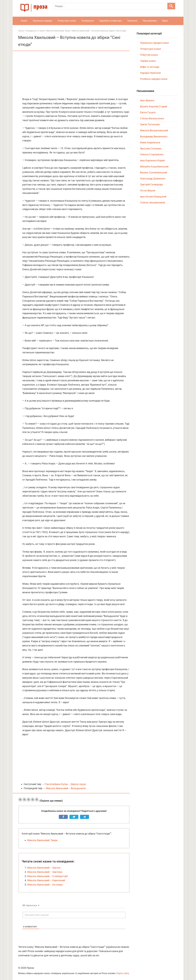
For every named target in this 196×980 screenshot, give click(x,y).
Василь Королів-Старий (154, 106)
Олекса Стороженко (152, 154)
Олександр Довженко (153, 179)
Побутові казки (149, 55)
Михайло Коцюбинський (154, 167)
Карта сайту (123, 973)
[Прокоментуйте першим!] (74, 915)
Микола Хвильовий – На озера (45, 885)
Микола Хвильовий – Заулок (44, 868)
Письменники (150, 21)
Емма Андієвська (150, 142)
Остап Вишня (148, 191)
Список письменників (153, 202)
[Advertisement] (74, 74)
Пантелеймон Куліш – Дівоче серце (65, 784)
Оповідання (88, 21)
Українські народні (42, 21)
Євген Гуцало (148, 112)
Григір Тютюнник (150, 124)
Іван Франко (147, 100)
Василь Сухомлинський (154, 172)
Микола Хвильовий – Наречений (46, 880)
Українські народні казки (154, 43)
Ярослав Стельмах (151, 148)
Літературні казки (67, 21)
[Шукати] (171, 6)
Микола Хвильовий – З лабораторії (47, 876)
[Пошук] (110, 6)
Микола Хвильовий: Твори (42, 840)
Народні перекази (150, 73)
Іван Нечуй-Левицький (153, 197)
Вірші (165, 21)
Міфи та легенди (150, 67)
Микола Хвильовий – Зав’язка (45, 872)
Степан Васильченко (152, 118)
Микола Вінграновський (154, 130)
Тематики (132, 21)
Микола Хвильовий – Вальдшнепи (66, 788)
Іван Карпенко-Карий (152, 160)
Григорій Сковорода (152, 184)
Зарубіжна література (110, 21)
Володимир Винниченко (154, 136)
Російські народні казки (154, 79)
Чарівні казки (148, 61)
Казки (24, 21)
